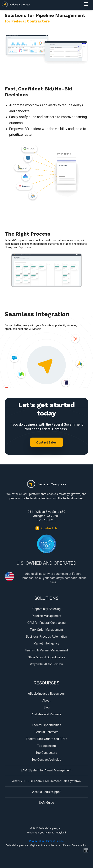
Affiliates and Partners (46, 714)
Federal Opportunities (46, 725)
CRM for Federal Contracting (46, 623)
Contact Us (49, 528)
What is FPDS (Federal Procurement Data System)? (46, 781)
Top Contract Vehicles (46, 760)
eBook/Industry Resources (46, 694)
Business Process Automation (46, 637)
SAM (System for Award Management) (46, 770)
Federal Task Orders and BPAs (46, 739)
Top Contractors (46, 753)
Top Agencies (46, 746)
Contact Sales (46, 442)
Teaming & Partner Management (46, 650)
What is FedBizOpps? (46, 792)
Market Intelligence (46, 643)
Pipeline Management (46, 616)
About (46, 700)
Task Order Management (46, 630)
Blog (46, 707)
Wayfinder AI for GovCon (46, 664)
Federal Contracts (46, 732)
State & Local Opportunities (46, 657)
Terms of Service (55, 841)
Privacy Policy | (38, 841)
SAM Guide (46, 803)
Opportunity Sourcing (46, 609)
